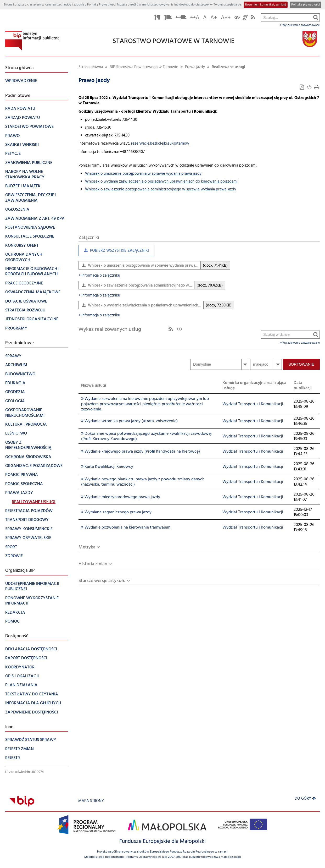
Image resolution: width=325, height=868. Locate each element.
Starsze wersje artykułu (102, 581)
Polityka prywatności (306, 5)
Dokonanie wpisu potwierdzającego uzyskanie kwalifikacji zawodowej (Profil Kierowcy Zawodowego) (146, 436)
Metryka (87, 547)
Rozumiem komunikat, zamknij (266, 5)
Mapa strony (91, 801)
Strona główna (91, 67)
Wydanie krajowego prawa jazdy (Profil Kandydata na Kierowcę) (141, 452)
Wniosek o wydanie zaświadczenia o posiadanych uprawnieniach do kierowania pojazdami (161, 182)
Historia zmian (93, 564)
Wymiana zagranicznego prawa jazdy (116, 512)
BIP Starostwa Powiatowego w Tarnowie (144, 67)
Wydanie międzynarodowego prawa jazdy (121, 497)
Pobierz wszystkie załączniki (114, 252)
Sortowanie (301, 364)
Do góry (305, 799)
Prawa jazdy (195, 67)
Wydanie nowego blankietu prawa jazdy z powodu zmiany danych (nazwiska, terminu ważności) (143, 482)
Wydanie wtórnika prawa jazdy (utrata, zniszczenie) (129, 421)
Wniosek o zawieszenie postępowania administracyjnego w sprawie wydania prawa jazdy (161, 189)
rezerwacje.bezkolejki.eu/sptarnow (160, 144)
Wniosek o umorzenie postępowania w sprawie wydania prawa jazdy (143, 174)
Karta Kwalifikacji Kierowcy (107, 467)
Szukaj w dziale (261, 200)
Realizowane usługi (228, 67)
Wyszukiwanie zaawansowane (300, 25)
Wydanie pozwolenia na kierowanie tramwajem (126, 528)
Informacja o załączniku (99, 276)
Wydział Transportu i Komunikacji (253, 404)
